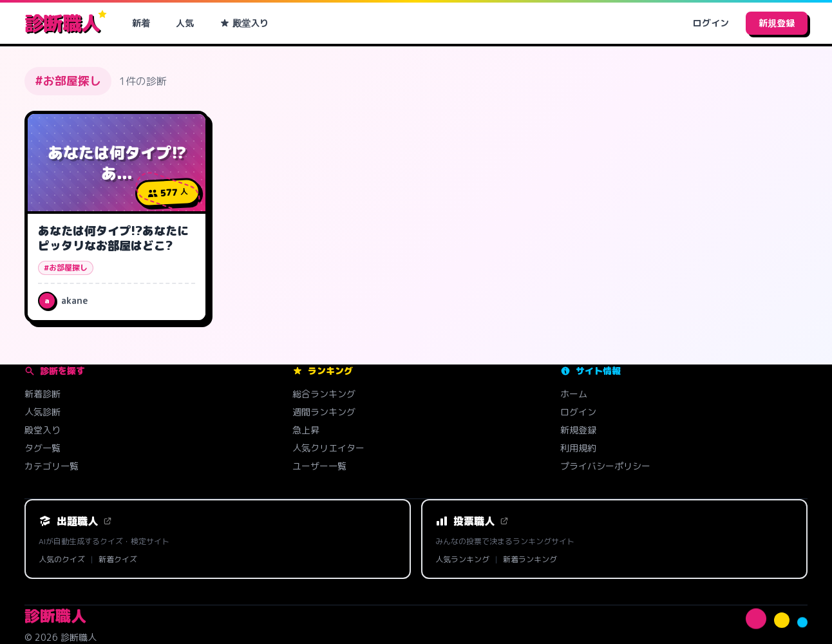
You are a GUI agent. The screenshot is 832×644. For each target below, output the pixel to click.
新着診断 (43, 394)
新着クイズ (118, 560)
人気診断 (43, 412)
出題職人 (75, 521)
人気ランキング (462, 560)
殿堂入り (244, 23)
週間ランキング (324, 412)
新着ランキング (530, 560)
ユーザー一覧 (319, 466)
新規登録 (777, 23)
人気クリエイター (328, 448)
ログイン (711, 23)
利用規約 (578, 448)
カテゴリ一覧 (52, 466)
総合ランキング (324, 394)
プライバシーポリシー (605, 466)
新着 (141, 23)
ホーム (574, 394)
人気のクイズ (62, 560)
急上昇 (306, 430)
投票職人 (472, 521)
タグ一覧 (43, 448)
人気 (185, 23)
